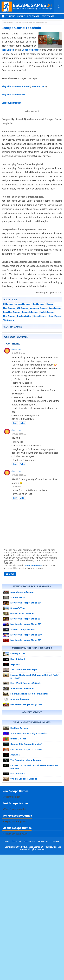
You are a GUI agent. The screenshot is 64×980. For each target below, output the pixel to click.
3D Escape (18, 22)
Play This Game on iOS (13, 95)
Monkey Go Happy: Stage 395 (26, 603)
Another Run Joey (20, 699)
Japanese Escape (38, 308)
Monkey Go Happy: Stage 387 (26, 619)
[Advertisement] (32, 747)
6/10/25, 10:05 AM (19, 434)
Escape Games (8, 22)
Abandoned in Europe (22, 592)
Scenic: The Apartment (23, 629)
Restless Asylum (19, 788)
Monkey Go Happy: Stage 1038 (26, 704)
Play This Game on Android (16, 86)
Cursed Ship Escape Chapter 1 (26, 804)
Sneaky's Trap (18, 608)
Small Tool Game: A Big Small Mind (29, 794)
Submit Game (29, 967)
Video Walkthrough (11, 103)
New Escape (33, 16)
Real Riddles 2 (18, 659)
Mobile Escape (47, 312)
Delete (23, 423)
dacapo (16, 350)
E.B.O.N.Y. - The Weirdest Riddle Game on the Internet (34, 827)
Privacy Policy (44, 967)
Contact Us (16, 967)
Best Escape (48, 16)
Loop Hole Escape (12, 312)
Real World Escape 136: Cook (26, 683)
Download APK (38, 86)
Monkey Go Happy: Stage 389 (26, 635)
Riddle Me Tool (18, 799)
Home (10, 16)
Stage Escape (55, 316)
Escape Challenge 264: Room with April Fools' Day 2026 (34, 677)
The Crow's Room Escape (24, 670)
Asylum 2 (15, 664)
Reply (15, 423)
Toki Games (8, 50)
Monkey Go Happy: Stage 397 (26, 624)
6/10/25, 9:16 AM (19, 353)
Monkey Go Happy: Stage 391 (26, 640)
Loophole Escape (31, 50)
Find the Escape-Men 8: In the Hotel (29, 694)
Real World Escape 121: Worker (26, 810)
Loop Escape (55, 308)
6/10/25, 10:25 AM (19, 475)
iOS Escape (22, 308)
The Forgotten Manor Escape (26, 820)
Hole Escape (9, 308)
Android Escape (23, 304)
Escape (21, 16)
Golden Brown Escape (22, 613)
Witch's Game (18, 597)
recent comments (33, 565)
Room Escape (40, 316)
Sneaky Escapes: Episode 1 (24, 839)
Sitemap (56, 967)
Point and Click (24, 316)
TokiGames (9, 320)
